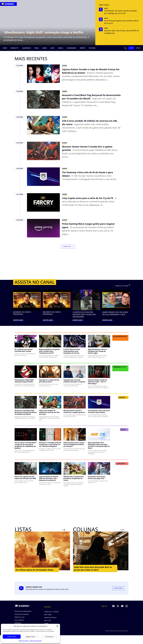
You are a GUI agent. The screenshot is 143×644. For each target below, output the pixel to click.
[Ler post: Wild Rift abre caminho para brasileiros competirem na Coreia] (75, 478)
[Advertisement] (71, 267)
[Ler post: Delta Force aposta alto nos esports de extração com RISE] (26, 476)
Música (61, 48)
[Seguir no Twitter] (118, 610)
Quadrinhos (26, 48)
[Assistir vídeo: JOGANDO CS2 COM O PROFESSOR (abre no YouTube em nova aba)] (27, 309)
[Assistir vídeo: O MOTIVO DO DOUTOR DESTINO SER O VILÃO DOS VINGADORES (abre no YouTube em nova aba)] (86, 309)
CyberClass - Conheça (51, 615)
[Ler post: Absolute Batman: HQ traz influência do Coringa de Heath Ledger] (99, 350)
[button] (57, 626)
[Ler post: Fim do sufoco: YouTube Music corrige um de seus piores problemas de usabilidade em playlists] (26, 444)
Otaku (37, 48)
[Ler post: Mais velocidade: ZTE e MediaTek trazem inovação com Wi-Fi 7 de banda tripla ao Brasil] (99, 445)
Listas (52, 48)
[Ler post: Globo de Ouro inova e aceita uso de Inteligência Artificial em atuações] (75, 443)
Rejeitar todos (30, 637)
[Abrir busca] (125, 48)
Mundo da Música (50, 621)
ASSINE (131, 48)
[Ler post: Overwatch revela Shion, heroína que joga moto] (99, 476)
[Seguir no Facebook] (113, 610)
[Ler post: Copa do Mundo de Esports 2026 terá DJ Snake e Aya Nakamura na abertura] (50, 477)
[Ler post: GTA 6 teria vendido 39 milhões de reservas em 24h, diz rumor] (50, 412)
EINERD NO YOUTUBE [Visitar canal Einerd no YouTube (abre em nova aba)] (122, 289)
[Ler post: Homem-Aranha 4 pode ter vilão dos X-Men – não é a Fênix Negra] (99, 381)
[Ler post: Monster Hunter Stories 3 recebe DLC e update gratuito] (75, 410)
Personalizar (49, 637)
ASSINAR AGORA (118, 592)
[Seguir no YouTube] (122, 610)
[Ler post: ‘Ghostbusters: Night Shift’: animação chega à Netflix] (26, 380)
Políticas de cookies (23, 641)
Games (45, 48)
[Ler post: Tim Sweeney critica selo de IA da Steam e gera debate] (99, 410)
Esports (82, 48)
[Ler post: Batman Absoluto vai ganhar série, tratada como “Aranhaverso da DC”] (50, 350)
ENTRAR (138, 48)
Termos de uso (20, 621)
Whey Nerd (48, 618)
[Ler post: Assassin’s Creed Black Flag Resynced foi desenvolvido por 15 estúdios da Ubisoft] (26, 411)
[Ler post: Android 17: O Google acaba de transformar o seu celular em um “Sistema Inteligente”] (50, 443)
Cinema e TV (14, 48)
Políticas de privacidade (35, 641)
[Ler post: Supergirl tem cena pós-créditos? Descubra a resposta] (75, 380)
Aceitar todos (12, 637)
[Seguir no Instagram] (127, 610)
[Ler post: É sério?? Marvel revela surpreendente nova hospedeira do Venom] (75, 350)
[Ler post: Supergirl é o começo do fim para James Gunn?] (50, 380)
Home (5, 48)
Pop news (92, 48)
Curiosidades (71, 48)
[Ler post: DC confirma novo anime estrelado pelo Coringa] (26, 349)
